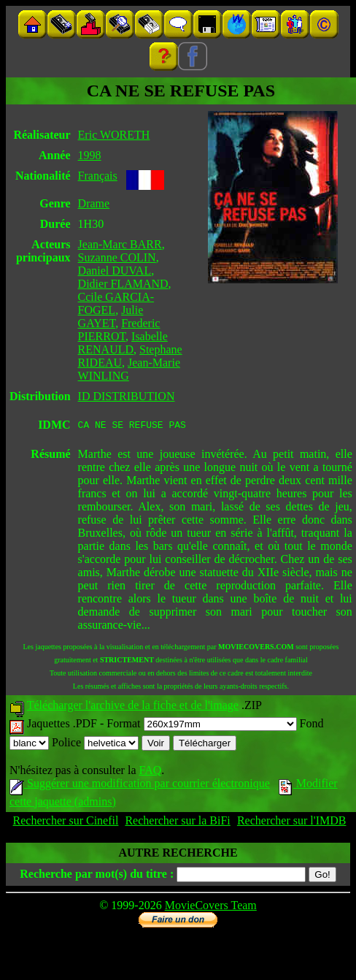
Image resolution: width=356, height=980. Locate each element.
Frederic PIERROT (119, 330)
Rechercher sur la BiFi (177, 823)
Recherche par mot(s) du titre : (97, 876)
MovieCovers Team (211, 907)
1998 (90, 155)
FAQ (150, 772)
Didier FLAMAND (123, 284)
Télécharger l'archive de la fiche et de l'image (133, 707)
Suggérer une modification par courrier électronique (140, 785)
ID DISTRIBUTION (127, 396)
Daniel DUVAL (115, 271)
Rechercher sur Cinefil (66, 823)
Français (98, 176)
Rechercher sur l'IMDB (292, 823)
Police (95, 744)
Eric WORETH (114, 135)
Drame (94, 203)
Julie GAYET (111, 317)
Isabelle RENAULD (123, 343)
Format (201, 726)
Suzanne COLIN (117, 257)
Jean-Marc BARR (120, 244)
